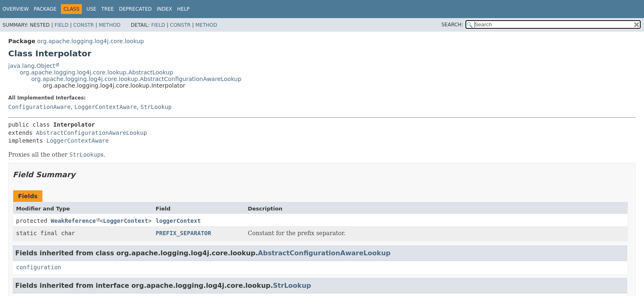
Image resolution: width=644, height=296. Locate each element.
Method (110, 25)
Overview (16, 9)
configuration (39, 267)
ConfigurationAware (40, 107)
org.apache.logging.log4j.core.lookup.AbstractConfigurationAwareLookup (136, 79)
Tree (108, 9)
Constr (84, 25)
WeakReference (73, 221)
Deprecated (135, 9)
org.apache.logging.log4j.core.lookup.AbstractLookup (96, 72)
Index (165, 9)
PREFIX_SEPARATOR (183, 233)
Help (183, 9)
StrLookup (156, 107)
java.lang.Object (32, 66)
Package (45, 9)
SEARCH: (452, 25)
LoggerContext (126, 221)
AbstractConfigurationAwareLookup (91, 133)
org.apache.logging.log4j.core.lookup (90, 41)
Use (91, 9)
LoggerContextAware (106, 107)
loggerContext (178, 221)
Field (61, 25)
